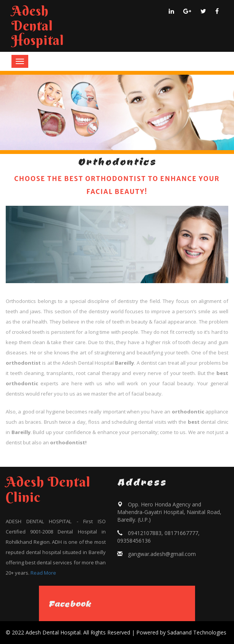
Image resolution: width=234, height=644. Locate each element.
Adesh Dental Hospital (38, 26)
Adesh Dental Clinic (48, 489)
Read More (43, 573)
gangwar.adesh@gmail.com (162, 554)
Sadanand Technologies (197, 632)
